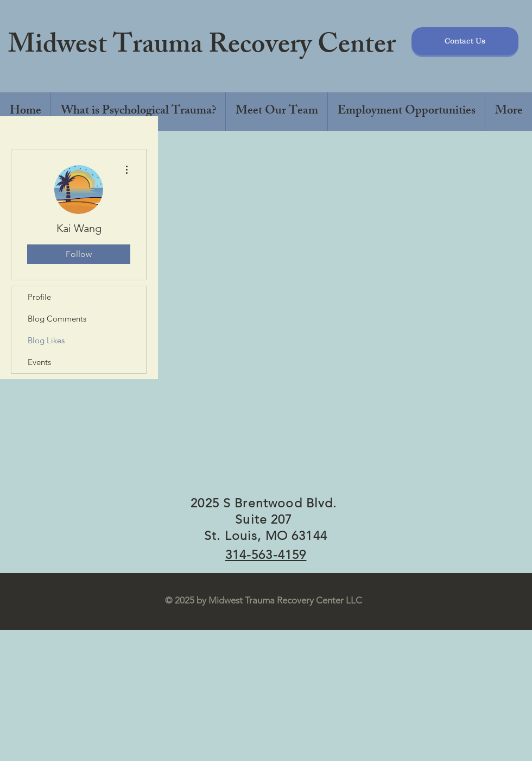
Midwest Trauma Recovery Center (202, 47)
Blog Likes (46, 340)
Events (39, 362)
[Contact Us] (465, 41)
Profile (39, 297)
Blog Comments (57, 319)
